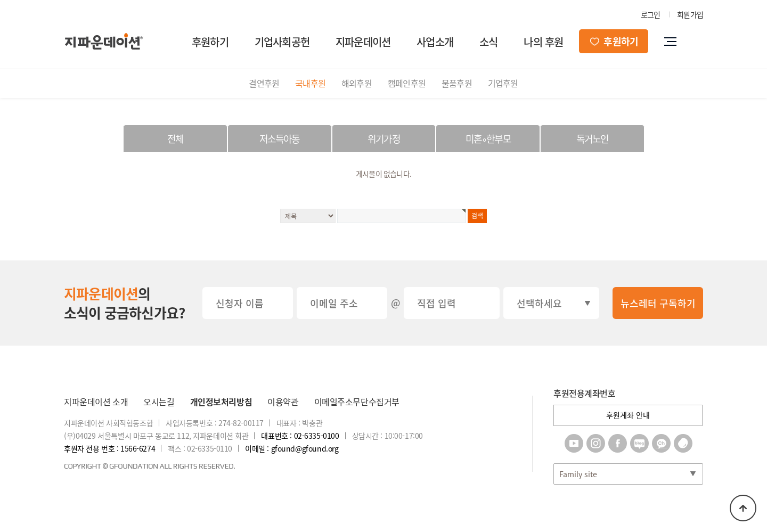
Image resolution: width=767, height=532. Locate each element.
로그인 (651, 14)
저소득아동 (280, 139)
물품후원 (457, 83)
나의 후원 (543, 42)
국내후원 (310, 83)
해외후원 (357, 83)
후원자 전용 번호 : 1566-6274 (109, 448)
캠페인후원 (407, 83)
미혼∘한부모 (488, 139)
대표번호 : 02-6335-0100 (300, 436)
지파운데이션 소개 (96, 402)
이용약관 (283, 402)
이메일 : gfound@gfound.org (292, 448)
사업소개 (435, 42)
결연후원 (264, 83)
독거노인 (593, 139)
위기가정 (384, 139)
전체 (175, 139)
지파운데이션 (363, 42)
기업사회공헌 (282, 42)
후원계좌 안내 (628, 415)
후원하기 (210, 42)
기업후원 (503, 83)
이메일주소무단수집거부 (357, 402)
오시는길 (159, 402)
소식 (488, 42)
